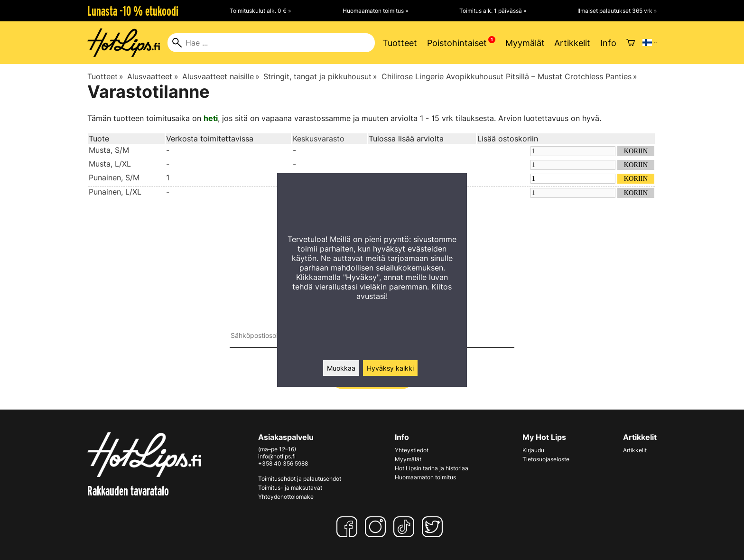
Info (608, 43)
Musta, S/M (109, 150)
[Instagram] (377, 527)
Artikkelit (572, 43)
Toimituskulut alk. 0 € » (260, 11)
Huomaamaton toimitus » (375, 11)
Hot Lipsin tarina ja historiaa (432, 468)
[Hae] (271, 43)
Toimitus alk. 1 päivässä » (493, 11)
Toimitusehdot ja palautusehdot (300, 479)
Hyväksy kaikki (390, 368)
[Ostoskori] (631, 43)
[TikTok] (406, 527)
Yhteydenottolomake (286, 497)
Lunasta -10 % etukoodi (133, 11)
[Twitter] (434, 527)
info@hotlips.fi (277, 456)
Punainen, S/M (114, 177)
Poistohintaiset (457, 43)
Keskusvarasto (319, 139)
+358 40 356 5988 (283, 463)
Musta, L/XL (110, 164)
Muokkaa (341, 368)
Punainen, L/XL (115, 192)
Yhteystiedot (412, 450)
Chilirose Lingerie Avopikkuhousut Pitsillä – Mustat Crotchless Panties (509, 76)
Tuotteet (400, 43)
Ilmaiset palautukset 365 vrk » (617, 11)
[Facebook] (349, 527)
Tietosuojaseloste (546, 459)
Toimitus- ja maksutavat (290, 488)
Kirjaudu (533, 450)
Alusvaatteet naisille (221, 76)
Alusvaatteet (153, 76)
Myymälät (525, 43)
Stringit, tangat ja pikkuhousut (320, 76)
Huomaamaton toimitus (425, 477)
